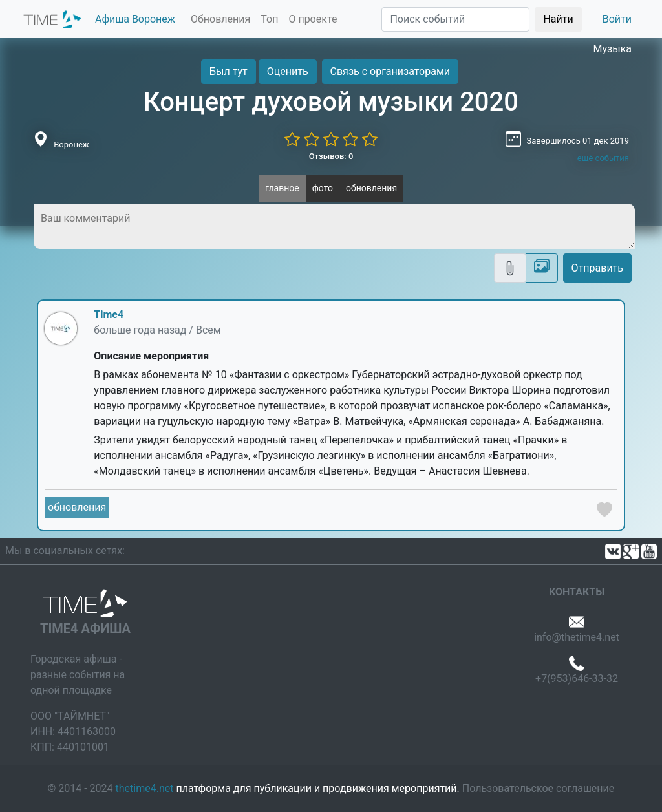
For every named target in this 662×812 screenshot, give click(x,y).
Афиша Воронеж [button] (135, 19)
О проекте (313, 19)
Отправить (597, 268)
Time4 (109, 315)
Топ (269, 19)
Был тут (229, 71)
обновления (371, 188)
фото (323, 188)
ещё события (603, 158)
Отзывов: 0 (331, 156)
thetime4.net (145, 788)
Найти (558, 19)
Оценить (288, 71)
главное (282, 188)
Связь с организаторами (390, 71)
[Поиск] (455, 19)
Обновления (220, 19)
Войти (617, 19)
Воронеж (71, 144)
